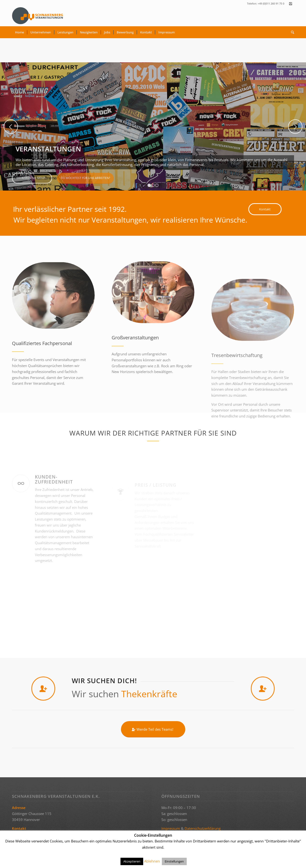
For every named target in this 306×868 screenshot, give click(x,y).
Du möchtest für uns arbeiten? (85, 176)
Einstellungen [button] (174, 861)
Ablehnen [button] (152, 861)
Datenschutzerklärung (203, 828)
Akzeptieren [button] (132, 861)
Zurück (11, 127)
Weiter (295, 127)
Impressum (171, 828)
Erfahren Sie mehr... (32, 176)
